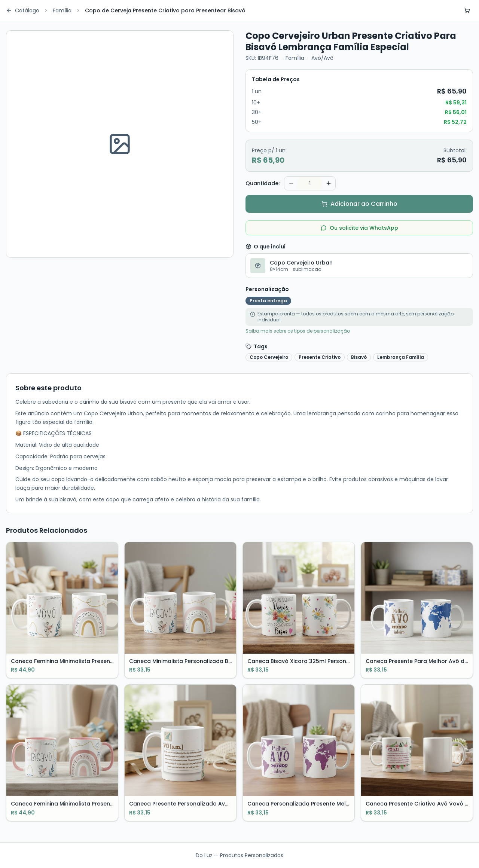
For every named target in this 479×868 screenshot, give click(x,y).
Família (62, 10)
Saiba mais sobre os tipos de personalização (298, 331)
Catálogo (23, 10)
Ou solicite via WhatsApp (359, 228)
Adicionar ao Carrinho (359, 204)
